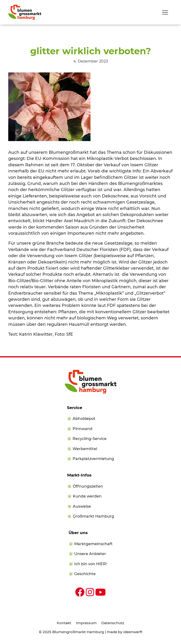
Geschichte (85, 574)
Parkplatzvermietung (93, 459)
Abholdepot (84, 419)
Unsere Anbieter (90, 554)
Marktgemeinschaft (93, 544)
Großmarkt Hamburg (93, 516)
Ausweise (82, 506)
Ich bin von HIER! (90, 564)
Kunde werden (87, 496)
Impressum (86, 623)
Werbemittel (85, 449)
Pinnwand (82, 429)
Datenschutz (113, 623)
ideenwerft (133, 632)
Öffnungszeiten (88, 486)
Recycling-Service (90, 439)
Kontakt (64, 623)
